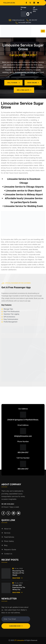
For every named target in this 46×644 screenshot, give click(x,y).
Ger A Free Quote (24, 90)
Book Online (33, 83)
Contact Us (8, 554)
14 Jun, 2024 (18, 568)
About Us (7, 529)
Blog (6, 545)
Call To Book (13, 83)
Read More (17, 578)
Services (7, 533)
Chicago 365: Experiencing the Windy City (19, 587)
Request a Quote (10, 550)
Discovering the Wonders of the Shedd (18, 573)
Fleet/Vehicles (9, 537)
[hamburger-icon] (43, 31)
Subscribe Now (16, 626)
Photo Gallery (9, 541)
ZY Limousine (19, 640)
